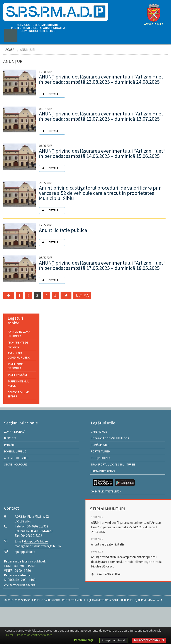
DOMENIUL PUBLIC (15, 451)
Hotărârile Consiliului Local (111, 438)
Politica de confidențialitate (35, 635)
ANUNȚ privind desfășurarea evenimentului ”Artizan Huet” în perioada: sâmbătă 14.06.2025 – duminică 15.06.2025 (102, 160)
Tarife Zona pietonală (15, 366)
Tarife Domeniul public (18, 384)
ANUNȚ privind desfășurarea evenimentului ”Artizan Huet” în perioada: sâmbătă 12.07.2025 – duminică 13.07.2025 (102, 123)
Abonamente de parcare (18, 345)
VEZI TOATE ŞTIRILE (109, 574)
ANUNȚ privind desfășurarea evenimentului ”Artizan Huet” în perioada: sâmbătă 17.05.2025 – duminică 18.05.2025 (102, 272)
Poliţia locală (101, 458)
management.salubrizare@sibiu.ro (38, 546)
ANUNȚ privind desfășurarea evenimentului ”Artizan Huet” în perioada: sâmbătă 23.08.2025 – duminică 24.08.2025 (102, 86)
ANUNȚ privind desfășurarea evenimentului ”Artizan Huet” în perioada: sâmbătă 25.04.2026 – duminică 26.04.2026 (126, 527)
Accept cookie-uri (113, 640)
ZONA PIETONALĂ (15, 432)
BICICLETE (10, 438)
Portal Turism (101, 451)
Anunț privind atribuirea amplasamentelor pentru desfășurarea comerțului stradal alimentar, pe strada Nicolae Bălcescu (126, 562)
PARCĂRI (9, 445)
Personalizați (84, 640)
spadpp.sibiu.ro (25, 552)
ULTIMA (82, 295)
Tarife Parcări (17, 375)
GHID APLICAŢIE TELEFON (106, 491)
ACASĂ (10, 50)
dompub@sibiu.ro (36, 541)
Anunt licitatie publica (63, 237)
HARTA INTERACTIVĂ (103, 471)
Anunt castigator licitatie (108, 544)
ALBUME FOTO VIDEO (17, 458)
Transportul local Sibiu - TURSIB (113, 465)
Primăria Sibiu (100, 445)
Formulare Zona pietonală (19, 334)
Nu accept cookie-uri (149, 640)
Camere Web (99, 432)
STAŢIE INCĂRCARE (15, 465)
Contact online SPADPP (18, 394)
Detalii (10, 635)
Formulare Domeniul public (19, 355)
